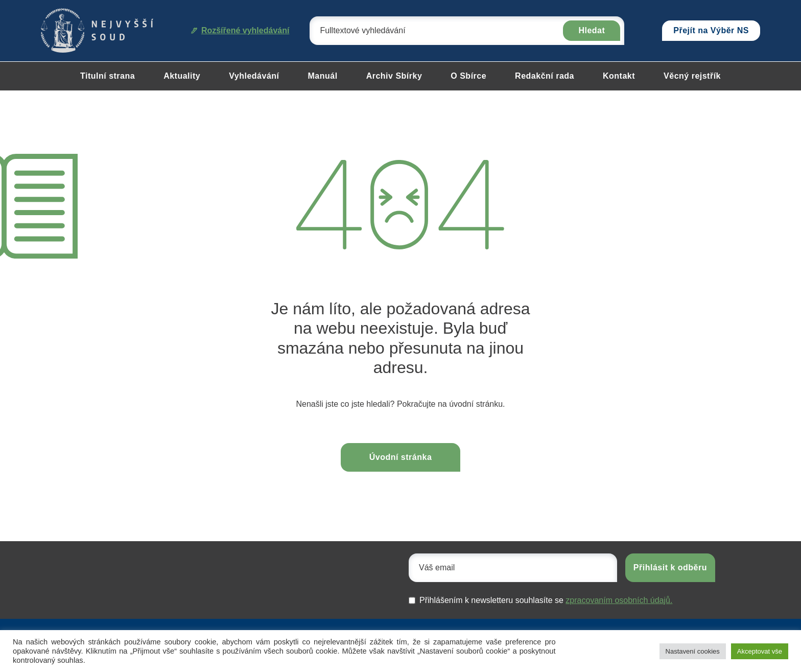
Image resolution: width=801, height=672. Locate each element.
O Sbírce (468, 76)
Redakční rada (545, 76)
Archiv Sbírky (394, 76)
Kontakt (619, 76)
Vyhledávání (254, 76)
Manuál (323, 76)
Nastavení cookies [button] (693, 651)
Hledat (592, 30)
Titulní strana (108, 76)
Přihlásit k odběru (670, 567)
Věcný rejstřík (692, 76)
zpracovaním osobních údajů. (619, 600)
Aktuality (182, 76)
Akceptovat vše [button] (760, 651)
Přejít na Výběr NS (711, 30)
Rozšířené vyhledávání (240, 30)
